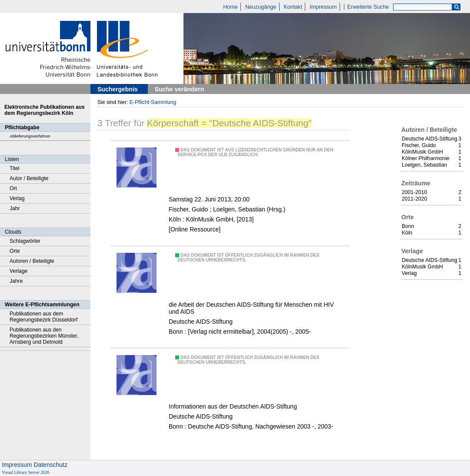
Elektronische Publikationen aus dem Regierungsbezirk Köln (45, 110)
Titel (15, 168)
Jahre (16, 281)
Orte (15, 251)
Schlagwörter (25, 241)
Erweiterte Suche (368, 7)
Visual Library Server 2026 (25, 472)
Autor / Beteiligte (29, 178)
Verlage (18, 271)
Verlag (17, 198)
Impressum (323, 7)
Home (230, 7)
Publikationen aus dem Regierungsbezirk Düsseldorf (43, 317)
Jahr (15, 208)
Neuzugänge (261, 7)
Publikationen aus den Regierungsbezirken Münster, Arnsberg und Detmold (44, 336)
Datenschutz (50, 465)
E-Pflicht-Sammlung (153, 102)
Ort (13, 188)
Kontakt (293, 7)
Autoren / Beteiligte (32, 261)
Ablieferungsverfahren (30, 136)
